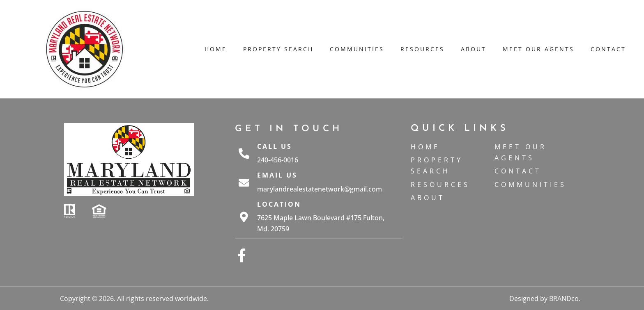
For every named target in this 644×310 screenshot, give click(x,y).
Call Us (275, 146)
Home (216, 49)
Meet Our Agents (538, 49)
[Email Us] (244, 182)
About (474, 49)
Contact (608, 49)
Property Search (278, 49)
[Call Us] (244, 153)
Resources (422, 49)
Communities (357, 49)
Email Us (277, 175)
